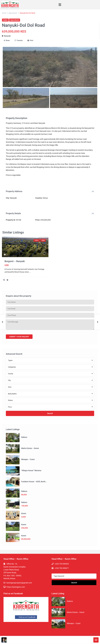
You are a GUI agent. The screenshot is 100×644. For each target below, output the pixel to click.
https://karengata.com (16, 587)
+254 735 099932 (62, 564)
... (30, 272)
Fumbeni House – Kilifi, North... (34, 482)
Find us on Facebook (26, 617)
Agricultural (13, 13)
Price (10, 407)
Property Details (13, 213)
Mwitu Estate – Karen (30, 448)
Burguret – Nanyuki (15, 261)
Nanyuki (7, 36)
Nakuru (24, 437)
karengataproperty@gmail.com (19, 583)
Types (10, 360)
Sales (5, 20)
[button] (60, 5)
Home (4, 13)
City (9, 380)
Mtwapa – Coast (28, 459)
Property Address (14, 191)
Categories (12, 367)
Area (10, 387)
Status (10, 400)
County (10, 374)
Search (50, 413)
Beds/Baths (12, 394)
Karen (24, 513)
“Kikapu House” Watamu (31, 470)
